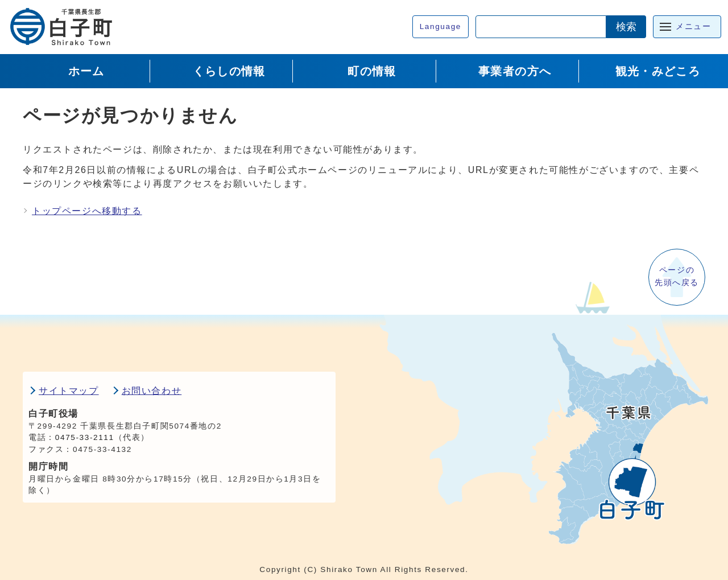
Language (440, 26)
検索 (626, 27)
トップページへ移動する (87, 211)
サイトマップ (69, 391)
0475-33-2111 (85, 437)
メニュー (693, 26)
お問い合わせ (152, 391)
